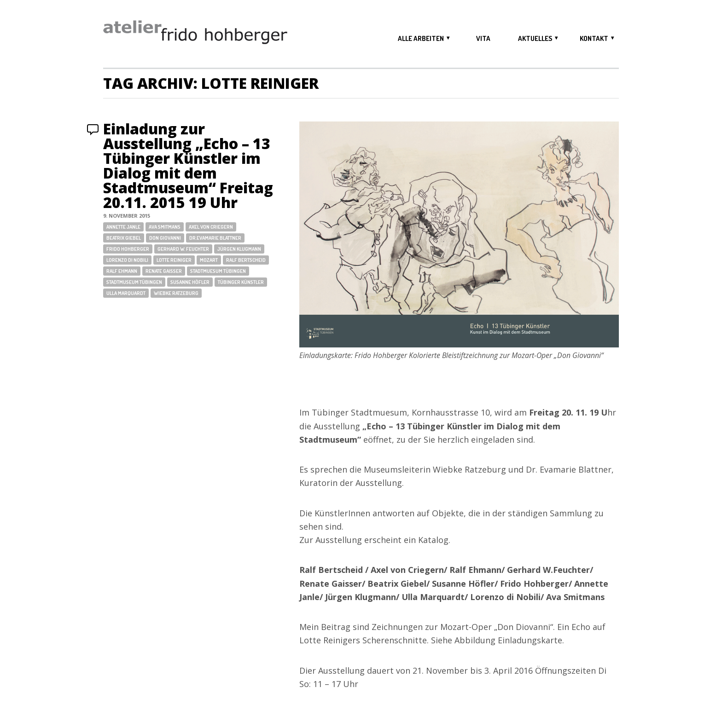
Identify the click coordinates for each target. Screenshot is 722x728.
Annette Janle (123, 227)
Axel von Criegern (211, 227)
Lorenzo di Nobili (127, 260)
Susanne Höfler (190, 282)
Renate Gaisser (164, 271)
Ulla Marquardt (126, 293)
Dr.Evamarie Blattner (215, 238)
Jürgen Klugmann (239, 249)
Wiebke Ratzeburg (176, 293)
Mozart (209, 260)
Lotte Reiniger (174, 260)
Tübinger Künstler (241, 282)
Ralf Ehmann (122, 271)
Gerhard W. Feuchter (183, 249)
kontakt (594, 38)
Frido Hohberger (128, 249)
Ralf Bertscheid (246, 260)
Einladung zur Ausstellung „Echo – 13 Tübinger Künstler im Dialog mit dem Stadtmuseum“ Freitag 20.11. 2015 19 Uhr (188, 165)
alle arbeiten (421, 38)
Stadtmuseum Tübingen (134, 282)
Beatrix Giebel (124, 238)
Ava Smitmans (165, 227)
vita (483, 38)
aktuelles (535, 38)
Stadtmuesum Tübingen (218, 271)
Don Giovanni (165, 238)
